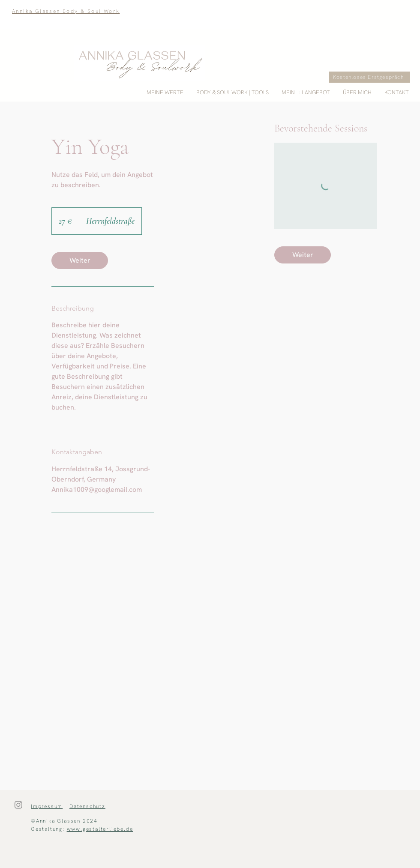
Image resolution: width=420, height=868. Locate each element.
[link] (80, 260)
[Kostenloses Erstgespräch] (369, 77)
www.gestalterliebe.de (100, 829)
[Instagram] (18, 805)
